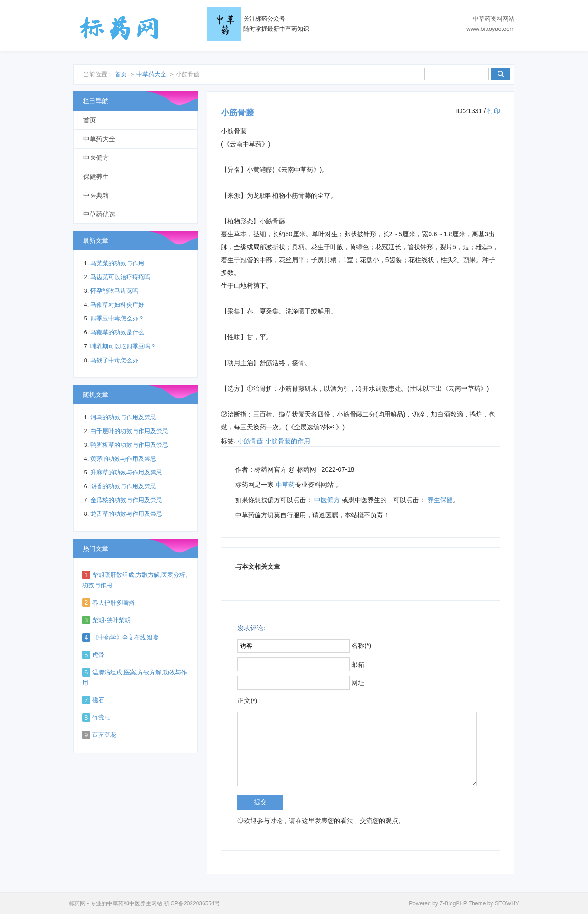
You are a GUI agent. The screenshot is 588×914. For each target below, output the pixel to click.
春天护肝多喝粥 (113, 603)
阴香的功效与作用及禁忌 (123, 486)
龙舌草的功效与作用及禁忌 (126, 514)
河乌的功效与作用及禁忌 (123, 417)
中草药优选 (99, 214)
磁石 (98, 700)
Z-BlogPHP (453, 903)
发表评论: (251, 628)
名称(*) (361, 646)
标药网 (119, 28)
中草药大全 (151, 74)
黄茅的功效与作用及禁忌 (123, 459)
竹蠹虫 (101, 717)
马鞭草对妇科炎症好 (117, 305)
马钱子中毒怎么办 (114, 360)
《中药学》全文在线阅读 (125, 637)
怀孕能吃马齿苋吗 (114, 291)
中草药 (285, 485)
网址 (358, 683)
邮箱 (358, 664)
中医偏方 (327, 500)
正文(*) (247, 701)
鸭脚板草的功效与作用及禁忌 (129, 445)
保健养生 (96, 177)
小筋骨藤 (250, 441)
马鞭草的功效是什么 (117, 332)
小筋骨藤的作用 (288, 441)
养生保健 (440, 500)
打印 (494, 111)
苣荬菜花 (104, 735)
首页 (121, 74)
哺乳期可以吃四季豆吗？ (123, 346)
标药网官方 (271, 469)
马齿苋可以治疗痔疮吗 (120, 277)
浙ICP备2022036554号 (192, 903)
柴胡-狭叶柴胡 (111, 620)
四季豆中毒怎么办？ (117, 318)
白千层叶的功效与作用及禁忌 (129, 431)
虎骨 (98, 655)
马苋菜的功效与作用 (117, 263)
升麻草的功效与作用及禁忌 (126, 472)
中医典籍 (96, 195)
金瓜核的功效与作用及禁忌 (126, 500)
